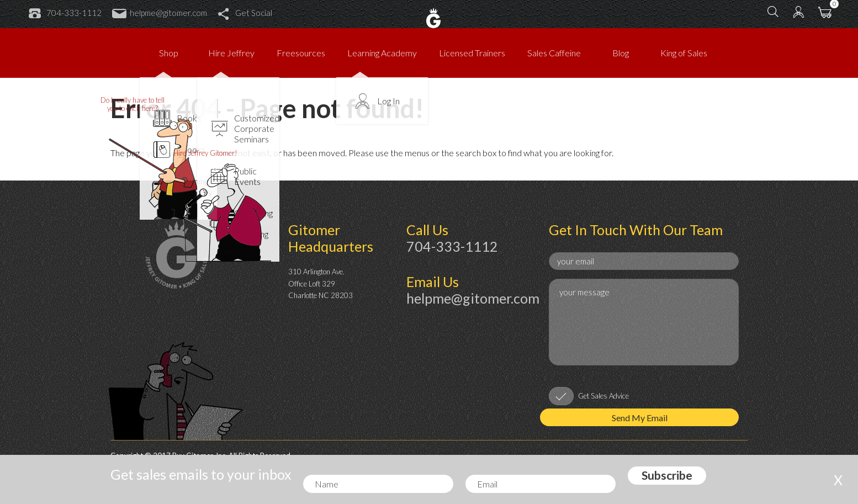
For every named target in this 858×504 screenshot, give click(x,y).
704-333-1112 (65, 13)
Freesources (301, 53)
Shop (169, 53)
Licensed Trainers (472, 53)
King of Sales (684, 53)
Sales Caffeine (554, 53)
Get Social (245, 13)
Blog (621, 53)
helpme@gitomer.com (160, 13)
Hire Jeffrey (231, 53)
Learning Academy (382, 53)
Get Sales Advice (603, 396)
